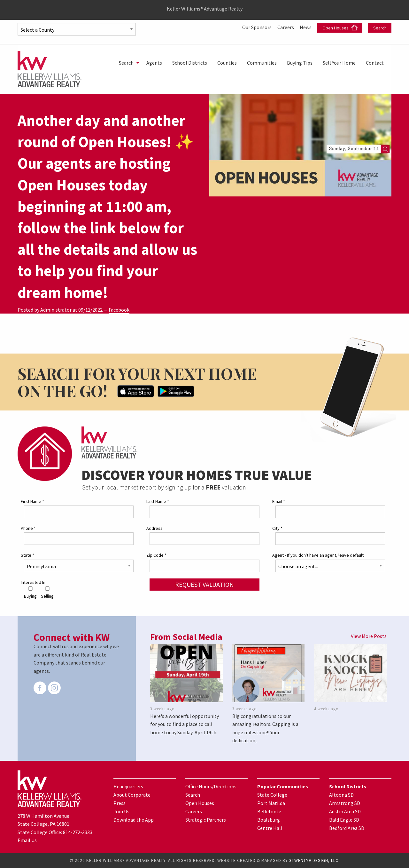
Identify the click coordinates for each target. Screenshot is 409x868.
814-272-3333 (78, 832)
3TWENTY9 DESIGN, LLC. (314, 860)
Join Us (121, 811)
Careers (286, 27)
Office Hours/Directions (211, 786)
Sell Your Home (339, 63)
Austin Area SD (345, 811)
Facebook (119, 310)
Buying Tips (300, 63)
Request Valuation (204, 584)
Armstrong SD (345, 803)
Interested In (33, 582)
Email (279, 501)
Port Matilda (271, 803)
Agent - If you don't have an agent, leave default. (318, 555)
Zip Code (156, 555)
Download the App (134, 820)
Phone (28, 528)
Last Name (158, 501)
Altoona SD (341, 795)
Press (120, 803)
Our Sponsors (257, 27)
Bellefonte (269, 811)
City (277, 528)
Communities (262, 63)
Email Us (27, 840)
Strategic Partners (206, 820)
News (306, 27)
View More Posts (369, 636)
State (27, 555)
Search (380, 28)
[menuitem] (127, 63)
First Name (32, 501)
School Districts (190, 63)
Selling (47, 593)
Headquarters (128, 786)
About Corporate (132, 795)
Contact (375, 63)
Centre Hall (270, 828)
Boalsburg (269, 820)
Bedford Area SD (347, 828)
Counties (227, 63)
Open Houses (340, 28)
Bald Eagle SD (344, 820)
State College (272, 795)
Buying (30, 593)
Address (154, 528)
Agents (154, 63)
